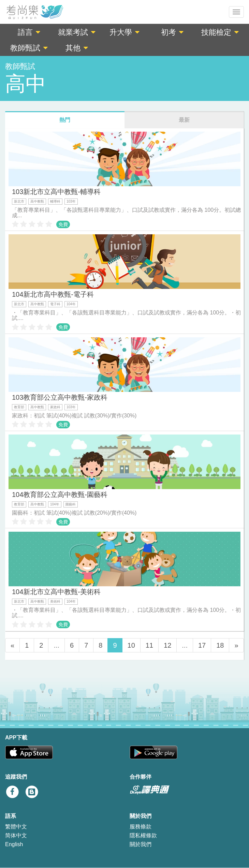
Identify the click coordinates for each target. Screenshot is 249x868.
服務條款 (141, 827)
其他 (77, 48)
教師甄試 (29, 48)
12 (167, 645)
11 (149, 645)
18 (220, 645)
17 (202, 645)
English (14, 844)
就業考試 (77, 32)
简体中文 (16, 835)
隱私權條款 (143, 835)
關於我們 (141, 844)
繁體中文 (16, 827)
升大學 (124, 32)
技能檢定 (220, 32)
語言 (29, 32)
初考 (172, 32)
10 (131, 645)
